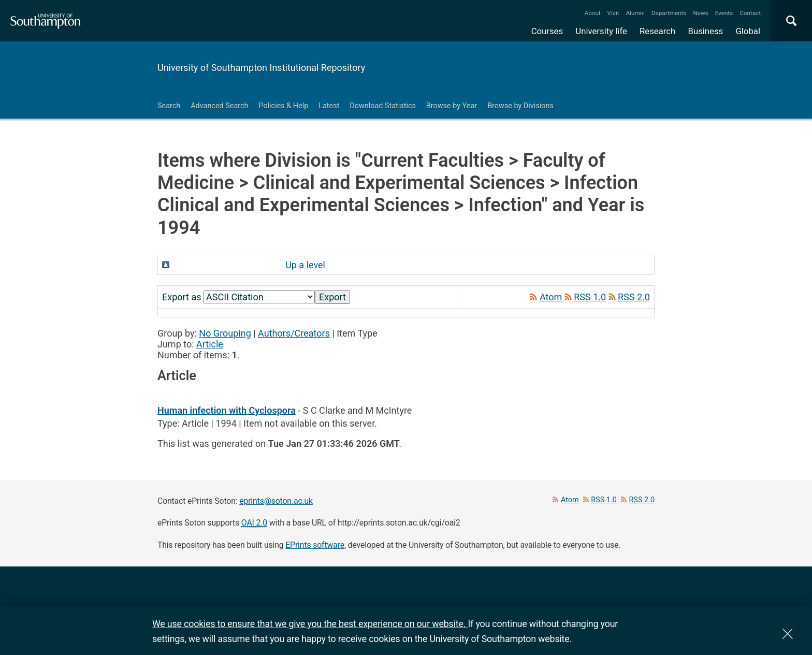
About (593, 13)
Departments (669, 13)
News (700, 13)
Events (724, 13)
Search (169, 106)
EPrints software (315, 545)
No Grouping (225, 333)
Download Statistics (383, 106)
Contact (750, 13)
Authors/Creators (294, 333)
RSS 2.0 (634, 297)
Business (706, 31)
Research (657, 31)
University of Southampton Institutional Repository (261, 68)
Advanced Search (219, 106)
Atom (551, 297)
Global (748, 31)
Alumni (635, 13)
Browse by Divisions (520, 106)
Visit (613, 13)
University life (601, 31)
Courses (547, 31)
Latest (329, 106)
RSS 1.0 (590, 297)
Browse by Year (452, 106)
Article (210, 344)
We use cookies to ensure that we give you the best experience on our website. (310, 624)
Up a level (305, 265)
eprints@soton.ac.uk (276, 501)
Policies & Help (283, 106)
